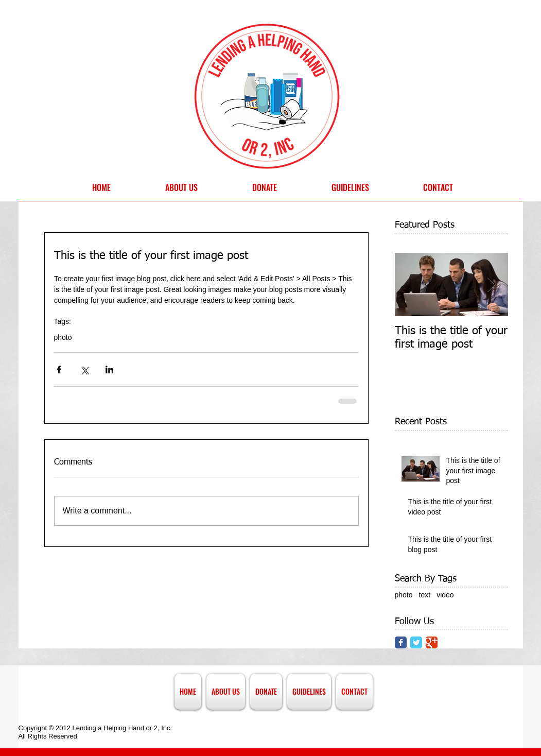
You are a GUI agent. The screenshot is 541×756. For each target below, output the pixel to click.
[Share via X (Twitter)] (84, 370)
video (445, 595)
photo (63, 337)
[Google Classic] (432, 642)
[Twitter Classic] (416, 642)
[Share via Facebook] (59, 370)
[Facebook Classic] (401, 642)
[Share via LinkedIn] (109, 370)
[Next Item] (492, 285)
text (425, 595)
